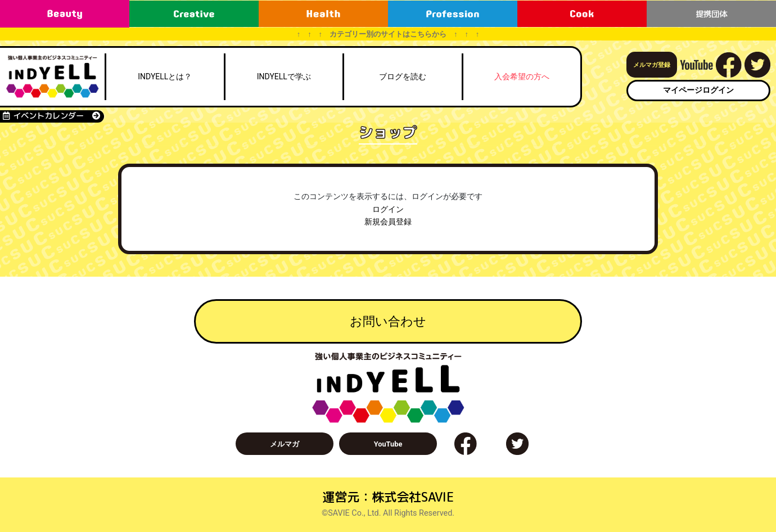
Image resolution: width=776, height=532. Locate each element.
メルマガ (285, 444)
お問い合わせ (388, 321)
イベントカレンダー (51, 116)
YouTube (388, 444)
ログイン (388, 209)
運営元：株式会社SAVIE (388, 497)
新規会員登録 (388, 222)
